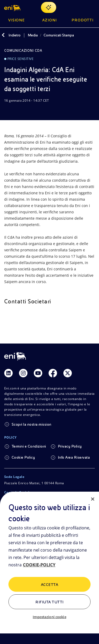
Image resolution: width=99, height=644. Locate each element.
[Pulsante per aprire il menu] (92, 7)
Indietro (15, 35)
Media (33, 35)
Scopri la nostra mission (32, 424)
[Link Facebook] (53, 373)
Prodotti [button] (82, 20)
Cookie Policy (23, 457)
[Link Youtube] (38, 373)
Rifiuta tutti (49, 602)
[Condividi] (20, 111)
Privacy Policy (70, 446)
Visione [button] (17, 20)
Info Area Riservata (74, 457)
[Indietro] (3, 35)
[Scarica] (7, 111)
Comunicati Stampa (59, 35)
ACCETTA (49, 585)
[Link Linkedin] (8, 373)
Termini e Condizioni (29, 446)
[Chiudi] (93, 499)
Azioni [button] (49, 20)
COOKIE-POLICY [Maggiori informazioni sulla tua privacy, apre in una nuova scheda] (39, 565)
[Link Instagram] (23, 373)
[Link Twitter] (68, 373)
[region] (49, 568)
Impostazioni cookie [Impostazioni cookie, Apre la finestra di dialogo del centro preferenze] (49, 617)
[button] (13, 7)
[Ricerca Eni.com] (79, 7)
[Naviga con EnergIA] (49, 7)
